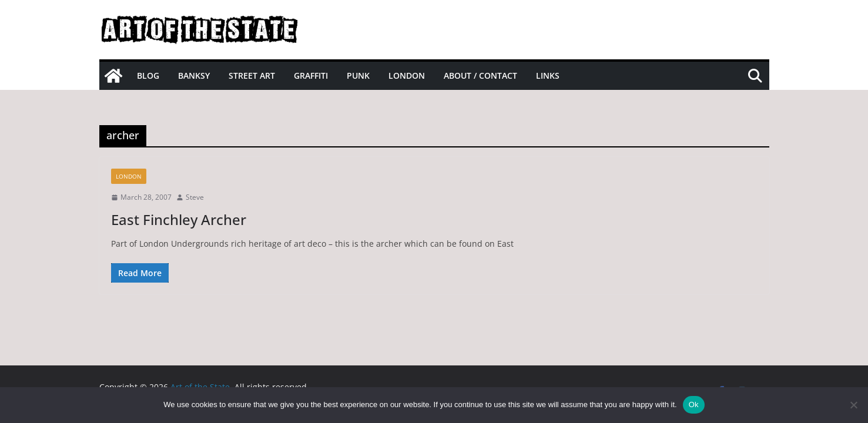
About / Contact (480, 75)
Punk (358, 75)
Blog (148, 75)
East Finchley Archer (179, 219)
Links (548, 75)
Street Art (252, 75)
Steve (195, 197)
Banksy (194, 75)
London (407, 75)
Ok (694, 404)
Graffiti (311, 75)
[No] (853, 405)
